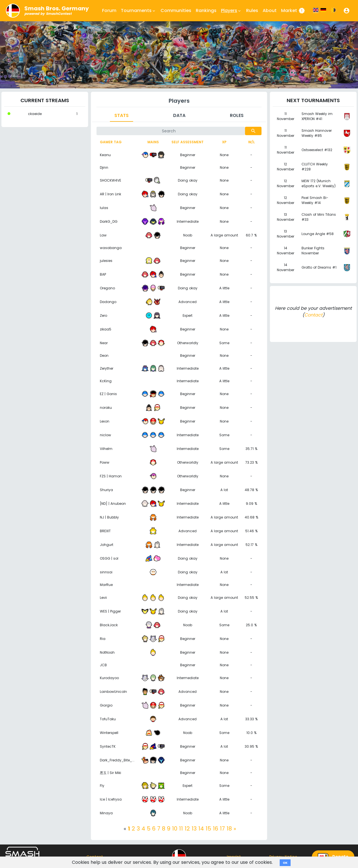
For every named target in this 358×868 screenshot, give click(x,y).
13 (194, 829)
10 (175, 829)
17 (222, 829)
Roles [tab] (237, 115)
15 (208, 829)
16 (215, 829)
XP (224, 142)
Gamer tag (111, 142)
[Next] (235, 829)
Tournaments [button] (138, 11)
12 (187, 829)
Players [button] (231, 11)
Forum (109, 10)
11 (181, 829)
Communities (176, 10)
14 (201, 829)
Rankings (206, 10)
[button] (347, 11)
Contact (313, 315)
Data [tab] (179, 115)
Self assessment (188, 142)
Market (293, 11)
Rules (252, 10)
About (270, 10)
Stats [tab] (122, 115)
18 (229, 829)
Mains (153, 142)
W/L (251, 142)
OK (285, 863)
